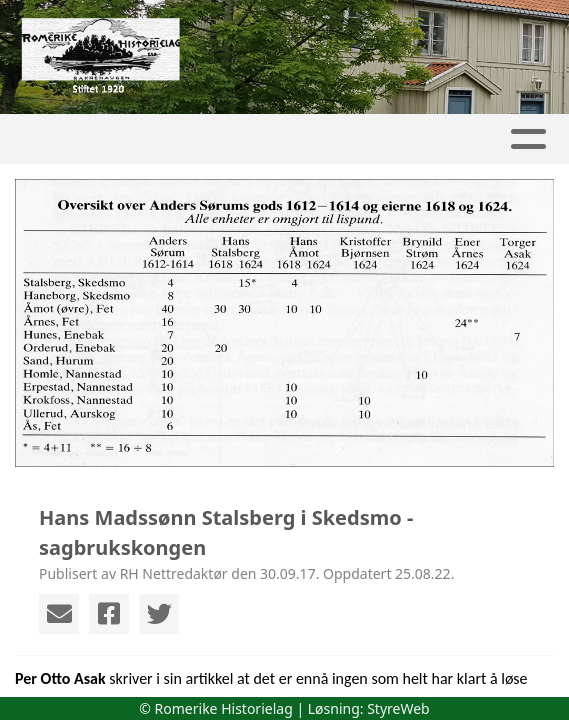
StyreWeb (398, 708)
